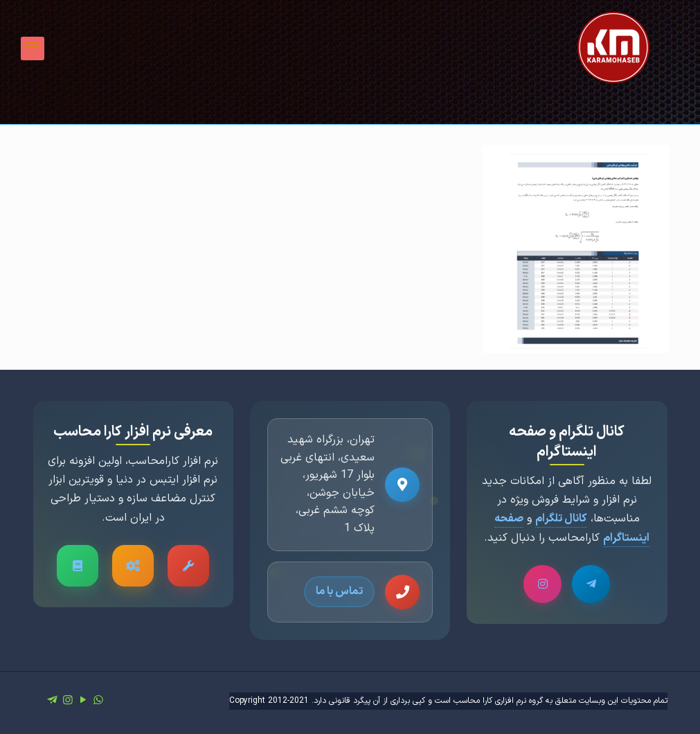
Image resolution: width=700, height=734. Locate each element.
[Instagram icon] (68, 701)
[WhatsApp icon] (98, 701)
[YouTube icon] (83, 701)
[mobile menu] (33, 48)
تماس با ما (339, 591)
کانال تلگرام (561, 519)
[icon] (53, 701)
